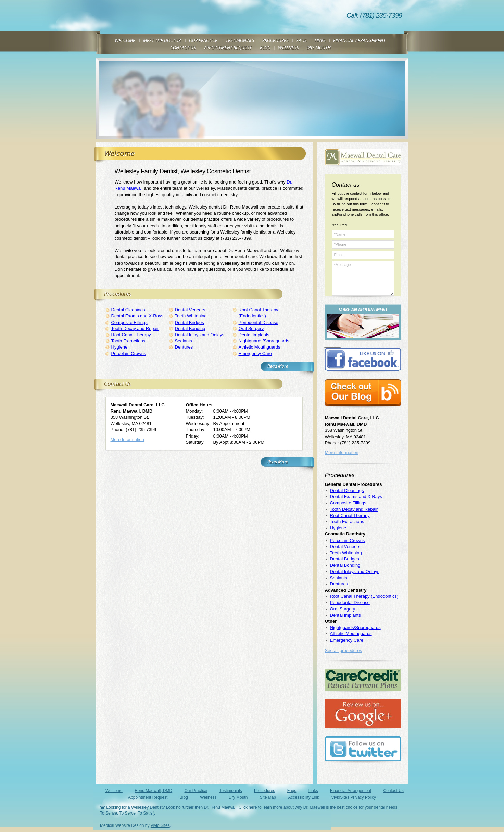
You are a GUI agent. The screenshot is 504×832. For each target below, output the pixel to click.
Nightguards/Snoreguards (264, 341)
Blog (184, 797)
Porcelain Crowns (129, 354)
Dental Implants (254, 335)
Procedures (264, 791)
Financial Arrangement (351, 791)
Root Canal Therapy (131, 335)
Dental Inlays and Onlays (200, 335)
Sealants (184, 341)
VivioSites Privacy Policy (354, 797)
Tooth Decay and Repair (135, 329)
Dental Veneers (190, 310)
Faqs (292, 791)
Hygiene (119, 347)
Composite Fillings (129, 322)
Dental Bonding (190, 329)
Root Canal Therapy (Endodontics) (364, 596)
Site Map (268, 797)
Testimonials (231, 791)
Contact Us (393, 791)
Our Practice (196, 791)
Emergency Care (255, 354)
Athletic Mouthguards (260, 347)
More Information (127, 439)
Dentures (184, 347)
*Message (363, 278)
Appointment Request (148, 797)
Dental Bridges (190, 322)
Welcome (114, 791)
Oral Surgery (251, 329)
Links (313, 791)
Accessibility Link (304, 797)
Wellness (208, 797)
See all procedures (343, 650)
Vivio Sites (160, 825)
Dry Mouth (238, 797)
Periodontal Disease (259, 322)
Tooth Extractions (128, 341)
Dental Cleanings (128, 310)
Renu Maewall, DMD (153, 791)
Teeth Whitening (191, 316)
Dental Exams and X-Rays (137, 316)
